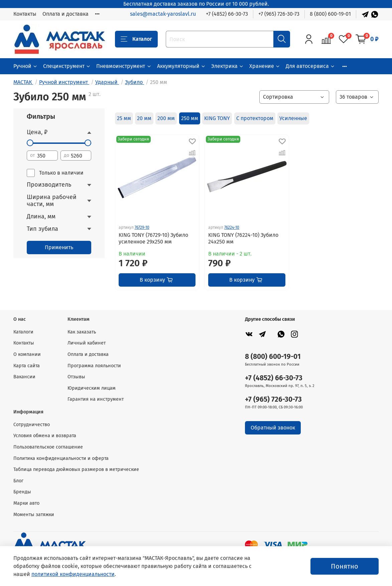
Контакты (25, 14)
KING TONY (217, 118)
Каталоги (23, 332)
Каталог (136, 39)
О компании (27, 354)
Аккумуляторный (181, 66)
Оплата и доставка (66, 14)
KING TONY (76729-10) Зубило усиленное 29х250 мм (153, 238)
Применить (59, 247)
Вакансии (24, 377)
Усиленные (293, 118)
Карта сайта (27, 366)
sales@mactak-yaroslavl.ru (163, 14)
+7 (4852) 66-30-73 (227, 14)
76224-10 (232, 227)
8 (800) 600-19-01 (330, 14)
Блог (18, 481)
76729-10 (142, 227)
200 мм (166, 118)
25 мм (124, 118)
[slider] (30, 143)
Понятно (345, 566)
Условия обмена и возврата (45, 436)
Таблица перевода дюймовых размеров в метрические (76, 469)
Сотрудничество (32, 425)
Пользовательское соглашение (48, 447)
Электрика (228, 66)
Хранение (265, 66)
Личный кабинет (87, 343)
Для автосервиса (310, 66)
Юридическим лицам (92, 388)
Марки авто (26, 503)
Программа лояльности (94, 366)
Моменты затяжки (34, 515)
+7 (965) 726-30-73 (279, 14)
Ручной (26, 66)
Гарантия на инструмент (96, 399)
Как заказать (82, 332)
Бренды (22, 492)
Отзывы (76, 377)
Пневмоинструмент (124, 66)
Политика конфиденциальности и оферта (61, 458)
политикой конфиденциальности (73, 574)
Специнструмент (67, 66)
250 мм (190, 118)
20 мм (144, 118)
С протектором (255, 118)
